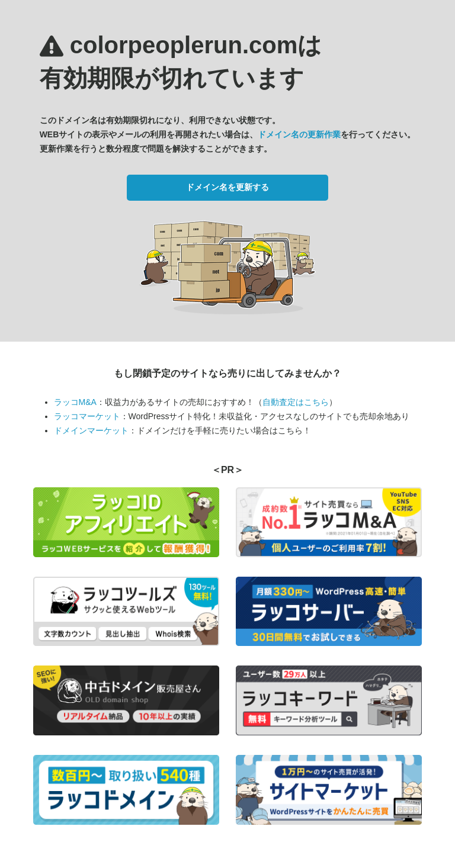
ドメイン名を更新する (227, 187)
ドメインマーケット (91, 430)
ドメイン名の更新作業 (299, 134)
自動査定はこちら (296, 402)
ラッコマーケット (87, 416)
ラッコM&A (75, 402)
